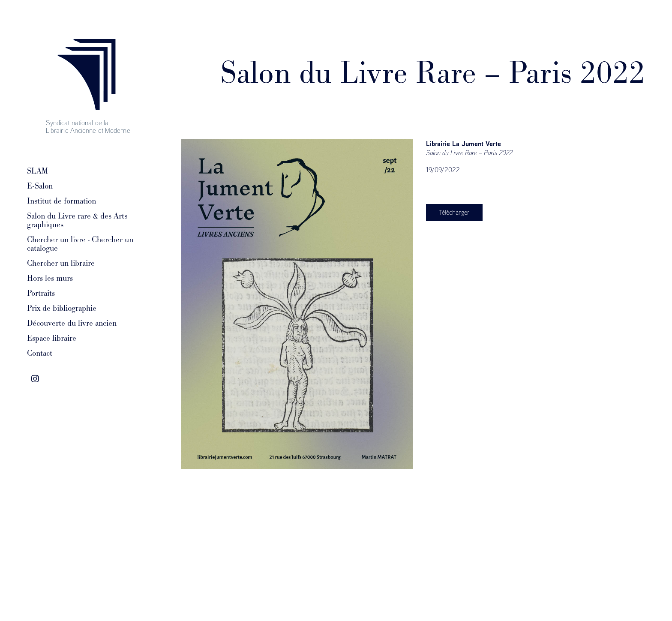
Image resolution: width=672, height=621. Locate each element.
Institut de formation (61, 201)
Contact (40, 353)
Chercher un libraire (61, 263)
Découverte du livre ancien (72, 323)
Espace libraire (52, 338)
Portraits (41, 293)
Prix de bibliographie (62, 308)
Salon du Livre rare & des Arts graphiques (77, 220)
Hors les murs (50, 278)
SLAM (37, 171)
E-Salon (40, 186)
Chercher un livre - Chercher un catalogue (80, 244)
